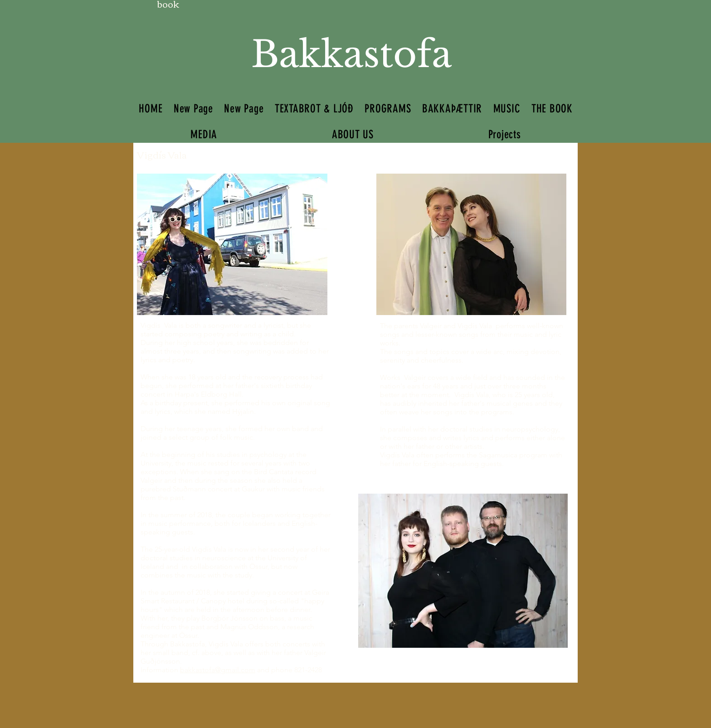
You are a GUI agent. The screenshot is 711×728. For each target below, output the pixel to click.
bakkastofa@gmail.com (218, 670)
